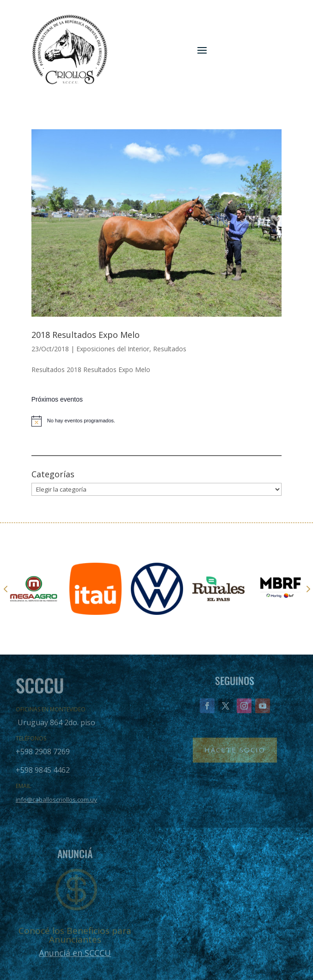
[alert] (157, 421)
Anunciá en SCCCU (75, 953)
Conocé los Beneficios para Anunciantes (75, 935)
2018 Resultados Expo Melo (86, 335)
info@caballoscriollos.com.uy (56, 800)
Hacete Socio (235, 750)
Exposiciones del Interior (113, 349)
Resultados (170, 349)
